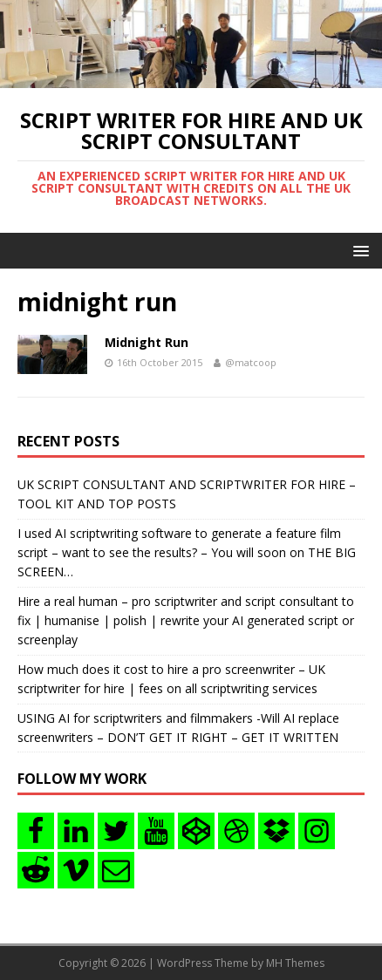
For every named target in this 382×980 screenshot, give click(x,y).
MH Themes (295, 963)
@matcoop (251, 362)
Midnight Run (147, 342)
